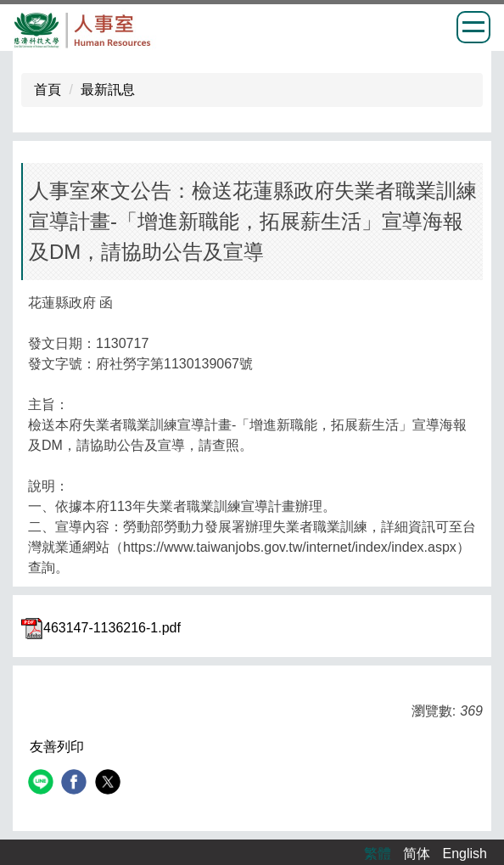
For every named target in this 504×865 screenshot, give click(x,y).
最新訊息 (108, 90)
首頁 (48, 90)
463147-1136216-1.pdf (101, 628)
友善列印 (57, 747)
